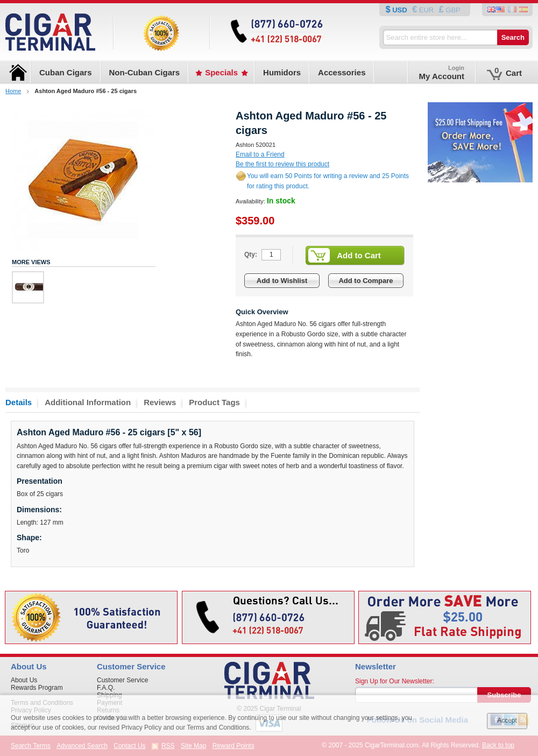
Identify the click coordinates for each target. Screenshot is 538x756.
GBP (452, 10)
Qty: (251, 255)
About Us (24, 680)
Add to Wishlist (282, 281)
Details (19, 402)
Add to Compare (366, 281)
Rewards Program (37, 688)
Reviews (160, 402)
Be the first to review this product (282, 164)
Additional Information (88, 402)
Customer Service (122, 680)
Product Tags (214, 402)
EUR (426, 10)
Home (13, 91)
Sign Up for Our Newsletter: (395, 681)
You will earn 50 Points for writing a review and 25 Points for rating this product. (328, 181)
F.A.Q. (106, 688)
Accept (507, 720)
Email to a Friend (260, 154)
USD (400, 10)
